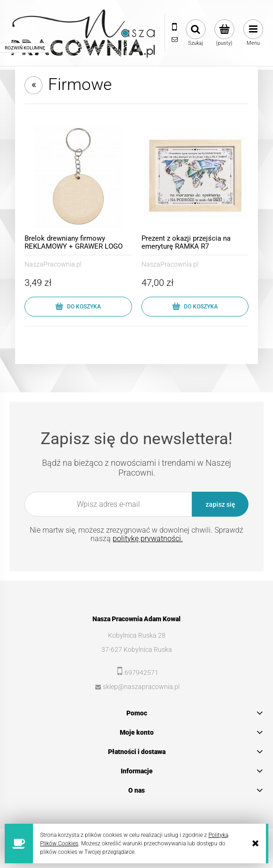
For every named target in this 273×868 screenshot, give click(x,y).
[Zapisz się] (220, 504)
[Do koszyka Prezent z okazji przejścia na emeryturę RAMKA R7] (195, 307)
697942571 (141, 673)
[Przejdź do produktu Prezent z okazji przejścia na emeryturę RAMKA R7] (195, 177)
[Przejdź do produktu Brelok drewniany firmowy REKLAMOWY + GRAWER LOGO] (78, 177)
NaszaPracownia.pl (53, 264)
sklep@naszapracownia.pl (141, 687)
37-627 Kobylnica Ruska (137, 649)
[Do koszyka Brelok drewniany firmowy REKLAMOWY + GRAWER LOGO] (78, 307)
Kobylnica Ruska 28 (137, 635)
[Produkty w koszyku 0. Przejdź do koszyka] (224, 33)
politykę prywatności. (148, 539)
